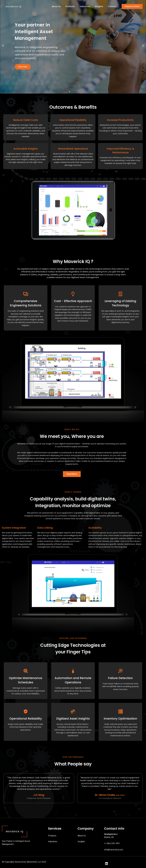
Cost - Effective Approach (73, 301)
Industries (85, 6)
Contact (112, 6)
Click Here (23, 67)
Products (70, 6)
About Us (56, 6)
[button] (132, 6)
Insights (99, 6)
